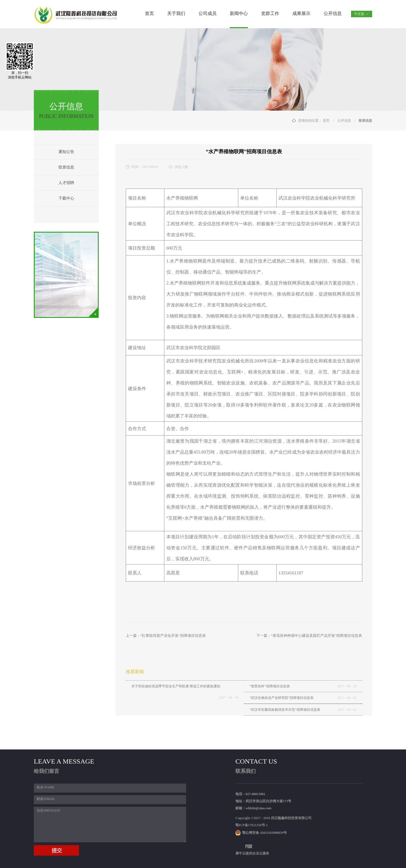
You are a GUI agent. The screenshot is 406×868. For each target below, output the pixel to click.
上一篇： (166, 636)
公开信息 (344, 121)
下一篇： (309, 636)
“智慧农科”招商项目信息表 (270, 686)
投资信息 (365, 121)
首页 (149, 13)
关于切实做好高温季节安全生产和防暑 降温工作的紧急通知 (176, 686)
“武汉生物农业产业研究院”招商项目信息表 (282, 698)
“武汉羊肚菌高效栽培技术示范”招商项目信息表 (285, 710)
